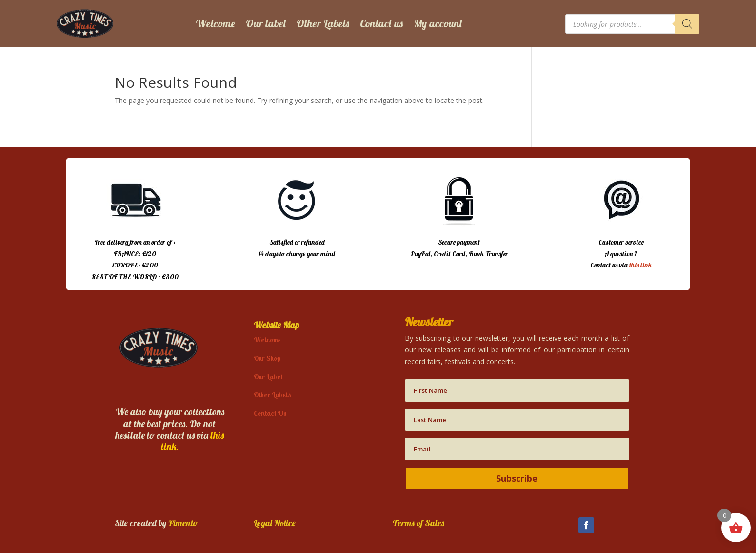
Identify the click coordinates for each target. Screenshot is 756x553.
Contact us (381, 23)
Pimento (183, 523)
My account (438, 23)
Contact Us (270, 413)
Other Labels (323, 23)
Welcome (215, 23)
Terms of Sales (418, 523)
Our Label (268, 377)
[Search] (687, 24)
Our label (266, 23)
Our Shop (267, 358)
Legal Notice (275, 523)
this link (640, 265)
